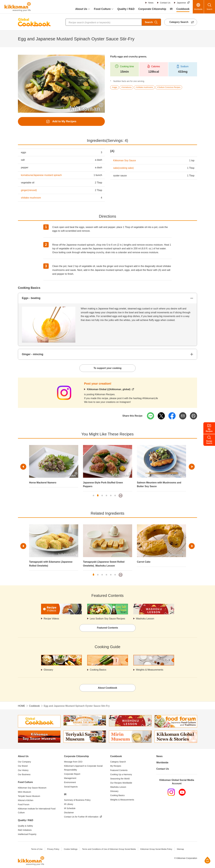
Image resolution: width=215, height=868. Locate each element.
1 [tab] (93, 496)
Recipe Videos (51, 619)
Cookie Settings (71, 849)
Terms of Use (37, 849)
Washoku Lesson (145, 619)
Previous (23, 467)
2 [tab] (98, 496)
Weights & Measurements (150, 670)
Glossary (48, 670)
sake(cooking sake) (123, 168)
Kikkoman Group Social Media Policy (156, 849)
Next (192, 467)
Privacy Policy (53, 849)
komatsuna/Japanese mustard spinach (41, 175)
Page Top (207, 860)
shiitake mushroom (31, 198)
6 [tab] (115, 496)
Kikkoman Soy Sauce (125, 160)
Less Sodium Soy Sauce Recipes (108, 619)
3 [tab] (102, 496)
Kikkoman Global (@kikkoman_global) (109, 389)
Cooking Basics (98, 670)
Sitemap (180, 849)
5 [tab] (111, 496)
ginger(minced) (29, 190)
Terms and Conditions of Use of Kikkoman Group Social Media (109, 849)
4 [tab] (106, 496)
